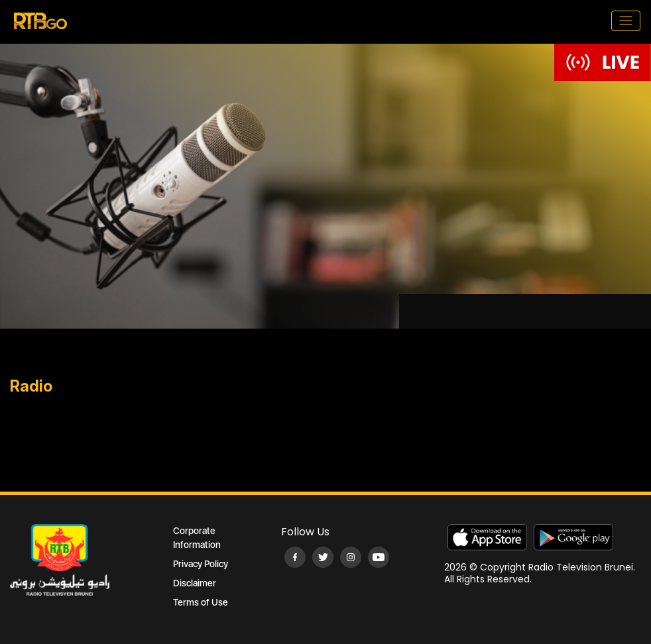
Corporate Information (197, 538)
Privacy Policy (201, 564)
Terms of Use (201, 602)
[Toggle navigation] (626, 21)
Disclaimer (195, 583)
